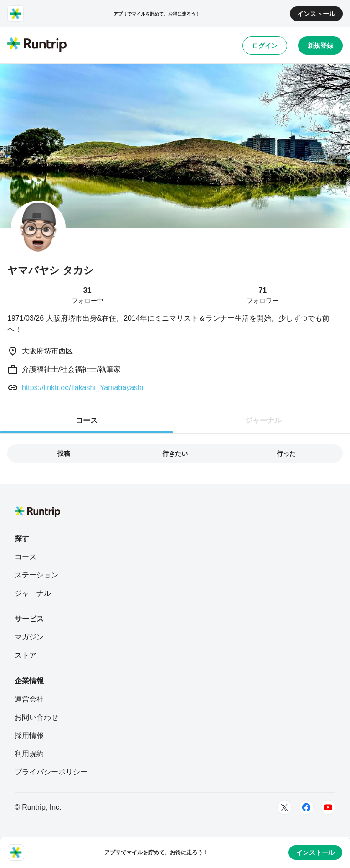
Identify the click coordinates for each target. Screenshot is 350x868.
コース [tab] (87, 420)
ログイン (265, 46)
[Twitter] (284, 807)
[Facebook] (306, 807)
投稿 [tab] (64, 453)
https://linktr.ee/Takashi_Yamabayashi (83, 387)
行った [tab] (286, 453)
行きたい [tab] (175, 453)
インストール (316, 14)
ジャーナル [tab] (263, 420)
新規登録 (320, 46)
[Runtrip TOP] (37, 45)
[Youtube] (328, 807)
